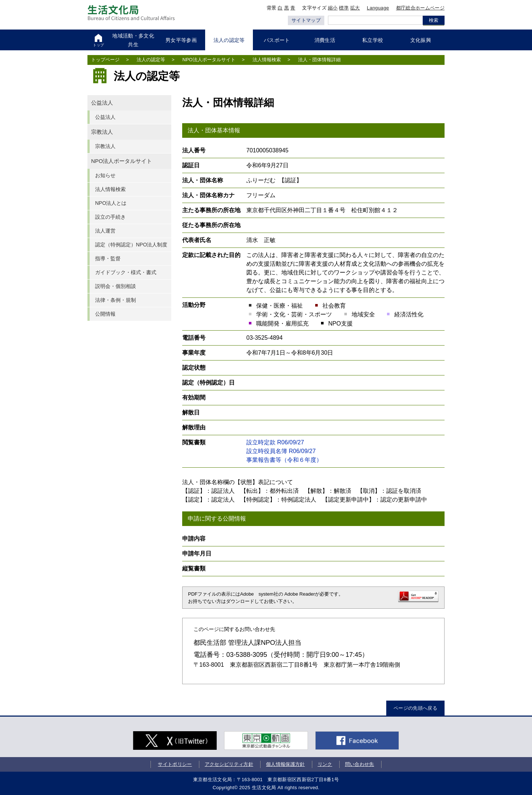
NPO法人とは (111, 203)
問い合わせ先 (360, 764)
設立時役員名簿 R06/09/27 (281, 451)
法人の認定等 (151, 60)
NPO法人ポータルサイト (209, 60)
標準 (344, 8)
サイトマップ (306, 20)
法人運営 (105, 231)
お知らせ (105, 175)
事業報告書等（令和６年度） (284, 460)
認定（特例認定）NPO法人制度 (131, 245)
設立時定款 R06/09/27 (275, 442)
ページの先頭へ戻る (415, 708)
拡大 (355, 8)
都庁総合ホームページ (420, 8)
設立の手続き (110, 217)
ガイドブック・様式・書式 (126, 272)
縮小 (333, 8)
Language (378, 8)
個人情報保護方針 (285, 764)
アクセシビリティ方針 (229, 764)
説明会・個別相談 (116, 286)
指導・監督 (108, 258)
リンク (325, 764)
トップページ (105, 60)
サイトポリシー (175, 764)
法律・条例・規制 (116, 300)
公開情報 (105, 314)
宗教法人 (102, 132)
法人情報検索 (267, 60)
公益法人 (102, 103)
